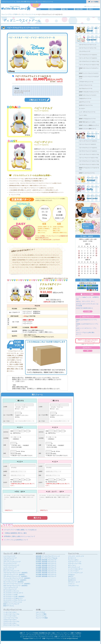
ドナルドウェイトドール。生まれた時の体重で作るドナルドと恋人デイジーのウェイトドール (27, 2)
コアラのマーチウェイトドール (86, 82)
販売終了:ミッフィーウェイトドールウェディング (89, 78)
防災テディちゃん (9, 606)
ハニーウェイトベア (9, 556)
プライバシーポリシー (63, 633)
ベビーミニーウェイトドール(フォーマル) (89, 158)
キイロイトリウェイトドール (86, 85)
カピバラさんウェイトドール (86, 89)
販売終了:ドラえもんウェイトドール (87, 119)
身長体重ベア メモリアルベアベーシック (48, 556)
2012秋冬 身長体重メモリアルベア (46, 573)
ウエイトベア (24, 635)
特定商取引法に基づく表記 (47, 633)
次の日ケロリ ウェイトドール (86, 105)
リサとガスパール (73, 586)
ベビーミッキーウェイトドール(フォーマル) (89, 65)
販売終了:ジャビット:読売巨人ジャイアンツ (89, 125)
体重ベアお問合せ (76, 633)
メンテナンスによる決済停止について (16, 540)
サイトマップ (97, 6)
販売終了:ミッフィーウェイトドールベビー (89, 73)
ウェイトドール (91, 6)
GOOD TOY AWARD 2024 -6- (84, 308)
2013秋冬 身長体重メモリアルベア (46, 569)
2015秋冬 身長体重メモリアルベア (46, 562)
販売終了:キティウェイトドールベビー (88, 95)
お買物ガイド (55, 9)
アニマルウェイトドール (46, 637)
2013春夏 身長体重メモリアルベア (46, 571)
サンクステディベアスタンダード (13, 593)
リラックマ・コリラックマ (76, 556)
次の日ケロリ (72, 580)
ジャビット (71, 584)
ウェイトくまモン (83, 115)
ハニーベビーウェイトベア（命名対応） (15, 580)
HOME (43, 9)
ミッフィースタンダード (75, 569)
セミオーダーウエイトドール (29, 637)
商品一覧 (68, 9)
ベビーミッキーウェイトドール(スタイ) (88, 58)
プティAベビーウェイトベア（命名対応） (16, 576)
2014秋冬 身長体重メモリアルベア (46, 565)
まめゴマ (71, 576)
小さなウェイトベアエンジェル (13, 602)
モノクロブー (82, 109)
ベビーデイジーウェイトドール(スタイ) (88, 151)
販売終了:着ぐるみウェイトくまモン (87, 122)
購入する (21, 401)
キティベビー (72, 565)
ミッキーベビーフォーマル (11, 614)
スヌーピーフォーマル (75, 563)
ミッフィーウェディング (75, 573)
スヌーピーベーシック (75, 562)
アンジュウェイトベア (10, 563)
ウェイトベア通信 (41, 614)
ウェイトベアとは (41, 616)
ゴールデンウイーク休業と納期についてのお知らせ (20, 530)
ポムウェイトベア (9, 569)
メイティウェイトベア (10, 567)
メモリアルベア (76, 637)
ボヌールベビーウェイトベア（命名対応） (16, 586)
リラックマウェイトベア (85, 51)
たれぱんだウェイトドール (85, 98)
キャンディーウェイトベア (11, 571)
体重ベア (86, 6)
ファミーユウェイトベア (11, 587)
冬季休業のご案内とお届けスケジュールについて (20, 536)
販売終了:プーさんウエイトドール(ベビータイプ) (89, 169)
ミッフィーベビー (73, 571)
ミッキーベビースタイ (10, 612)
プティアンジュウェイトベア (12, 562)
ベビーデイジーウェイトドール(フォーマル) (89, 164)
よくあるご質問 (81, 9)
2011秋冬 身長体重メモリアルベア (46, 576)
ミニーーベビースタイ (10, 616)
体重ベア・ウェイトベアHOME (29, 633)
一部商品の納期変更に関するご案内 (15, 533)
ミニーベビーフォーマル (11, 618)
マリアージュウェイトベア (11, 565)
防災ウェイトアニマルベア (11, 604)
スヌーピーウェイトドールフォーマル (88, 48)
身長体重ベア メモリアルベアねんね (47, 558)
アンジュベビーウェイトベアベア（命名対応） (17, 578)
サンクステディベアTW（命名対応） (14, 597)
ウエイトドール (66, 637)
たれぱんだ (71, 575)
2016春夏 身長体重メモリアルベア (46, 560)
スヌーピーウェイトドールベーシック (88, 45)
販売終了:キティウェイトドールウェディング (89, 69)
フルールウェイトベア (10, 558)
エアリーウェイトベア (10, 589)
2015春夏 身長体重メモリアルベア (46, 563)
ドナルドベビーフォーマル (11, 621)
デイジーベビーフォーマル (11, 625)
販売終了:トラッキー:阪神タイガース (87, 129)
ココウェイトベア (9, 560)
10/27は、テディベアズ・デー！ (86, 301)
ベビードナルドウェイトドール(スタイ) (88, 55)
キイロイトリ (72, 558)
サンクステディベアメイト (11, 591)
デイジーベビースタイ (10, 623)
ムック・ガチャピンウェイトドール (87, 112)
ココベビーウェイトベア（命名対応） (15, 575)
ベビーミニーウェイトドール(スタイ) (87, 144)
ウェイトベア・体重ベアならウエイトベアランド (48, 639)
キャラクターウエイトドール (38, 635)
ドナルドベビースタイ (10, 620)
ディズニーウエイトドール (56, 635)
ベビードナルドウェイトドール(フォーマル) (89, 61)
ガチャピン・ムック (74, 582)
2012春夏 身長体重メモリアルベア (46, 575)
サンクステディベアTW (10, 595)
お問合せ (94, 9)
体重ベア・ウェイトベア (88, 344)
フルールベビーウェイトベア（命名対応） (16, 573)
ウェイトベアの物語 (42, 618)
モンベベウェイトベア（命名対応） (14, 582)
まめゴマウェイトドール (85, 102)
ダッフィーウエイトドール (73, 635)
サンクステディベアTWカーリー (13, 598)
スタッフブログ (40, 612)
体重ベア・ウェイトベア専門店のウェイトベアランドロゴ (16, 8)
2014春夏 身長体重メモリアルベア (46, 567)
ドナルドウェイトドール (15, 192)
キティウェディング (74, 567)
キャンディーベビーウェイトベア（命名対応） (17, 584)
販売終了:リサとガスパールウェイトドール (89, 92)
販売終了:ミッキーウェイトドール (87, 173)
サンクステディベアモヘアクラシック (15, 600)
